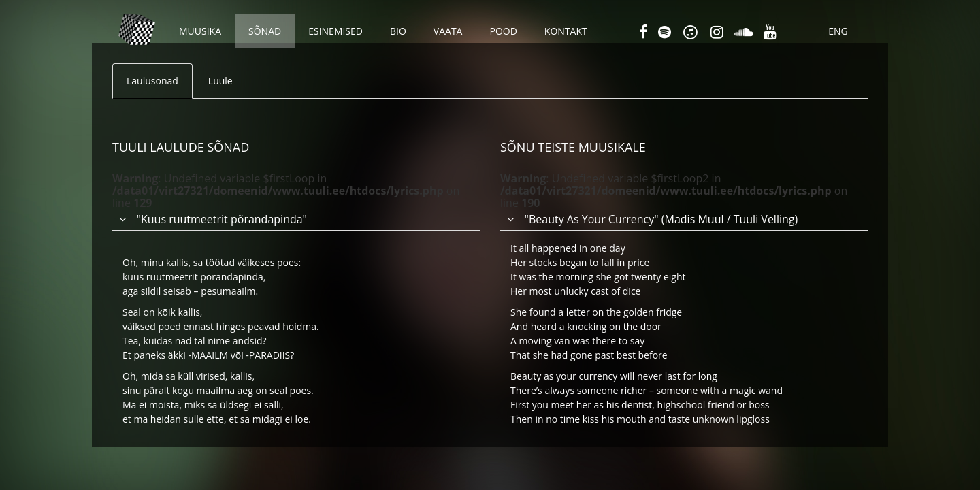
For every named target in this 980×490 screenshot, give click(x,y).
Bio (398, 31)
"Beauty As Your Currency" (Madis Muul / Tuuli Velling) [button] (661, 219)
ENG (838, 31)
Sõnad (265, 31)
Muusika (200, 31)
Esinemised (336, 31)
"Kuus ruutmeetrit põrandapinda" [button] (222, 219)
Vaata (448, 31)
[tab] (296, 196)
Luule (220, 81)
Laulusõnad (152, 81)
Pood (503, 31)
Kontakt (566, 31)
